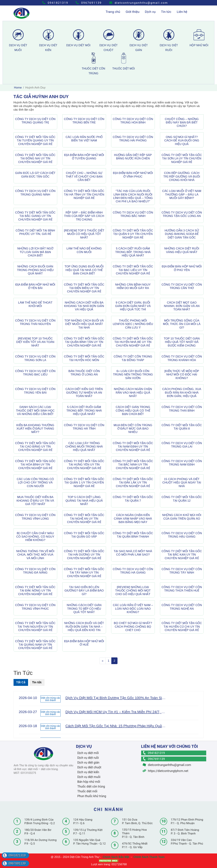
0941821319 (55, 3)
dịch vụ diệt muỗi (18, 40)
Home (18, 88)
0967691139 (89, 3)
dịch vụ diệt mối (78, 38)
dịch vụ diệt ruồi (169, 40)
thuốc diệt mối (124, 61)
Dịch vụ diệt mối (88, 753)
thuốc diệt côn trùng (93, 64)
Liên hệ (182, 12)
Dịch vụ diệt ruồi (88, 758)
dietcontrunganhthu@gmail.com (139, 3)
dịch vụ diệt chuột (109, 40)
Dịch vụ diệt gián (88, 763)
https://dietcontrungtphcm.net (165, 771)
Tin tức (166, 12)
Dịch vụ (150, 12)
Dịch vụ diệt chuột (89, 767)
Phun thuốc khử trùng (92, 796)
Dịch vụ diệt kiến (88, 772)
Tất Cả (21, 682)
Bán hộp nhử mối (89, 782)
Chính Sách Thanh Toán (149, 857)
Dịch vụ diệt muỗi (89, 777)
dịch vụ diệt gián (139, 40)
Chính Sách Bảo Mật (116, 857)
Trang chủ (113, 12)
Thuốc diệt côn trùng (91, 787)
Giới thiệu (132, 12)
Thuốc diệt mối (87, 791)
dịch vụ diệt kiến (48, 40)
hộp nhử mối (199, 38)
